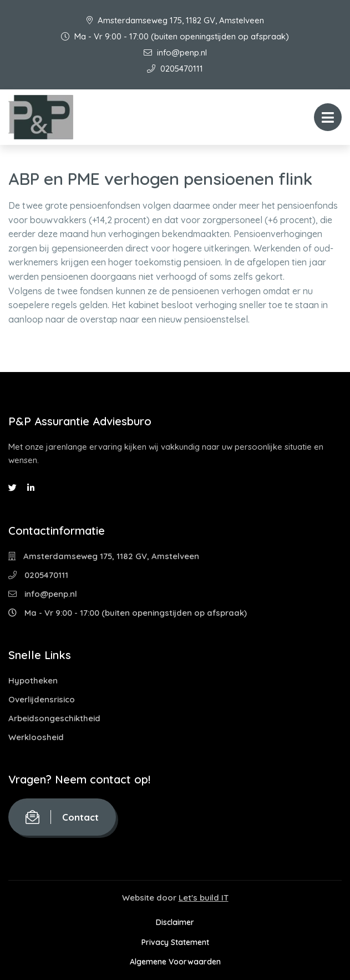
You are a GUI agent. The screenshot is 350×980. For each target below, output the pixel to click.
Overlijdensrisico (42, 699)
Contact (62, 817)
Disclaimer (175, 922)
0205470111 (175, 69)
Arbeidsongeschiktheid (54, 718)
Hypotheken (33, 680)
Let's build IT (204, 898)
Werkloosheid (36, 737)
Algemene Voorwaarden (175, 962)
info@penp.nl (175, 52)
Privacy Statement (175, 942)
